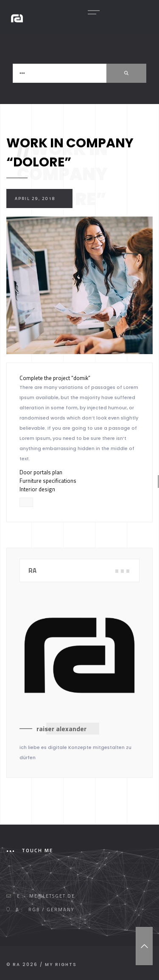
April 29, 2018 (35, 199)
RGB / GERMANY (51, 910)
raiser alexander (61, 729)
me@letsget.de (52, 896)
